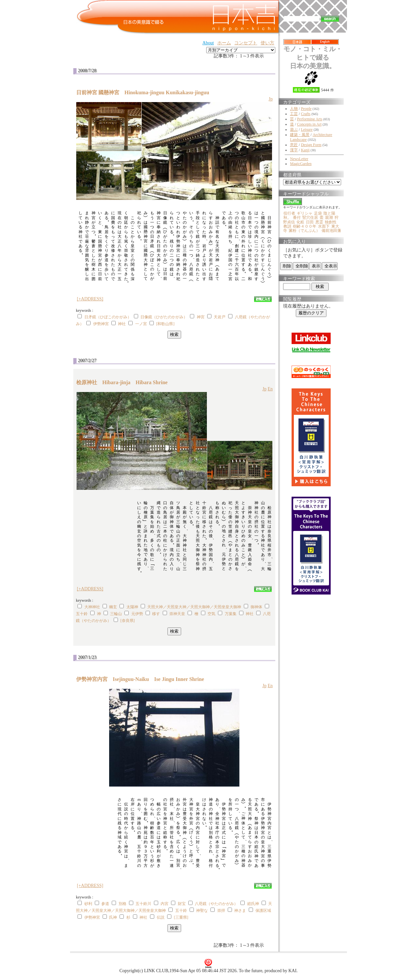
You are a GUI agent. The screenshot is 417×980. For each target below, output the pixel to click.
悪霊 (319, 222)
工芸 (294, 114)
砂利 (88, 904)
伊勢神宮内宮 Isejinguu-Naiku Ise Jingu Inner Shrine (140, 679)
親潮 (329, 218)
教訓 (287, 226)
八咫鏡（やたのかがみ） (216, 904)
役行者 (289, 213)
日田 (310, 222)
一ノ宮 (141, 324)
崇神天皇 (177, 614)
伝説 (161, 917)
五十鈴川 (143, 904)
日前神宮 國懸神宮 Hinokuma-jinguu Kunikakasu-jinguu (145, 92)
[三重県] (181, 917)
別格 (122, 904)
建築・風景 (300, 135)
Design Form (311, 145)
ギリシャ (305, 213)
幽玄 (113, 607)
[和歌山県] (165, 324)
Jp (271, 99)
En (270, 389)
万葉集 (231, 614)
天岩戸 (220, 317)
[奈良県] (128, 621)
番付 (297, 218)
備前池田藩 (331, 231)
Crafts (306, 114)
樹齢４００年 (305, 226)
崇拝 (221, 911)
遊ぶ (294, 129)
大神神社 (92, 607)
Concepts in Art (309, 124)
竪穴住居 (310, 218)
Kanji (305, 150)
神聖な (202, 911)
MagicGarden (301, 164)
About (208, 43)
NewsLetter (299, 159)
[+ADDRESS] (90, 299)
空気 (211, 614)
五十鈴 (82, 614)
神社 (122, 324)
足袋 (318, 213)
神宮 (201, 317)
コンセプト (246, 43)
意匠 (294, 145)
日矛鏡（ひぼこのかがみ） (108, 317)
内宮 (165, 904)
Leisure (307, 129)
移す (156, 614)
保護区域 (263, 911)
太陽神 (132, 607)
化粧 (300, 222)
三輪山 (116, 614)
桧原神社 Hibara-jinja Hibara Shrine (122, 382)
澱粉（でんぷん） (304, 231)
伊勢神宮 (101, 324)
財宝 (182, 904)
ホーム (224, 43)
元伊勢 (137, 614)
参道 (105, 904)
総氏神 (253, 904)
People (306, 109)
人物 (294, 109)
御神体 (256, 607)
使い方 (267, 43)
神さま (240, 911)
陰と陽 (329, 213)
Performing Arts (310, 119)
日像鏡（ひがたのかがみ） (164, 317)
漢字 (294, 150)
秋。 (287, 218)
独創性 (331, 222)
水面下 (324, 226)
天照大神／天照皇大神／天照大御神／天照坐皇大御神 (194, 607)
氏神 (113, 917)
